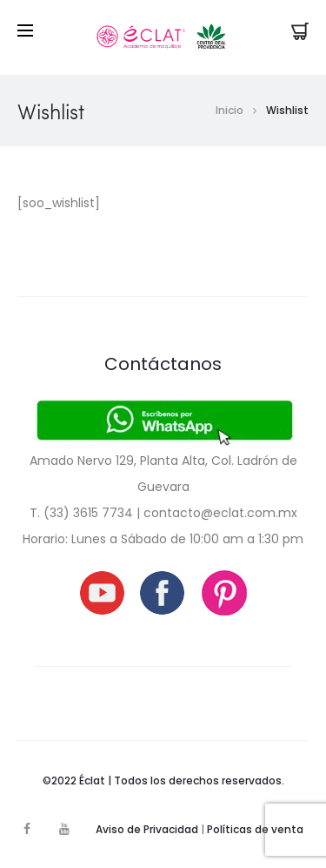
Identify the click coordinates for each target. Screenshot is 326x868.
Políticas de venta (255, 829)
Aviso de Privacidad (147, 829)
